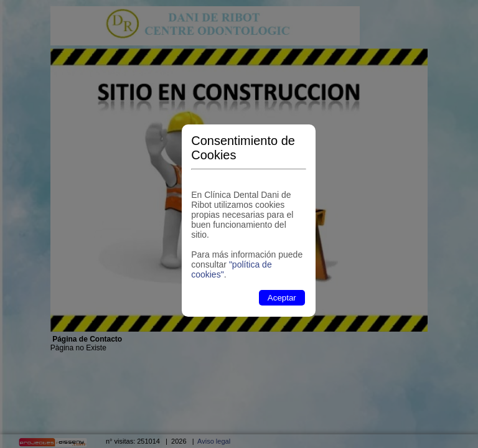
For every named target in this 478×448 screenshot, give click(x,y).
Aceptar (282, 298)
